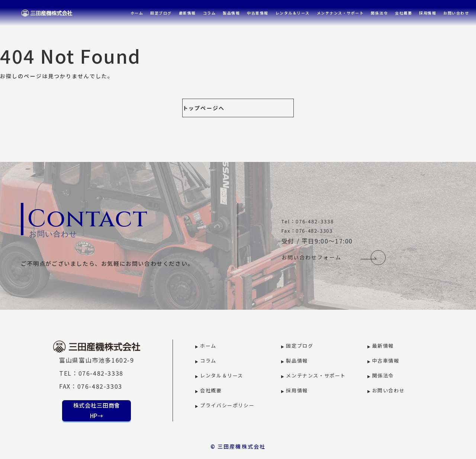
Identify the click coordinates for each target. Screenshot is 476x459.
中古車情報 (258, 13)
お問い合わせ (456, 13)
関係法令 (379, 13)
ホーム (137, 13)
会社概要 (403, 13)
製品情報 (231, 13)
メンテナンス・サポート (340, 13)
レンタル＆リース (293, 13)
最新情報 (187, 13)
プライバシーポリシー (227, 405)
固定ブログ (161, 13)
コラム (210, 13)
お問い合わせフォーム (311, 258)
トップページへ (204, 108)
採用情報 (428, 13)
